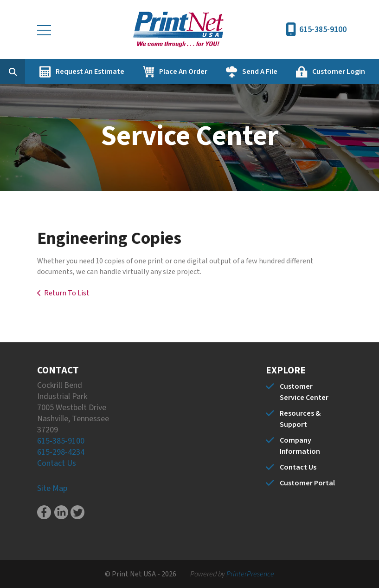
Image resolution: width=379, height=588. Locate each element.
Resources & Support (300, 419)
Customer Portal (307, 483)
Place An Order (183, 72)
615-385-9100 (323, 29)
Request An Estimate (90, 72)
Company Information (300, 446)
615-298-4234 (61, 452)
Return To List (67, 293)
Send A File (260, 72)
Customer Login (339, 72)
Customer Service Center (304, 392)
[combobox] (27, 72)
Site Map (52, 488)
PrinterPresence (250, 574)
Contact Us (57, 463)
